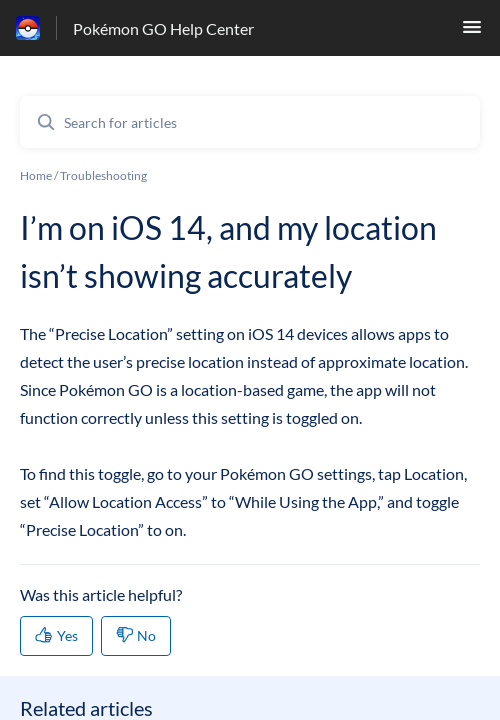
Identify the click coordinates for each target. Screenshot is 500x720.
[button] (472, 32)
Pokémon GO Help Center (163, 28)
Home (36, 175)
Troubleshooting (103, 175)
